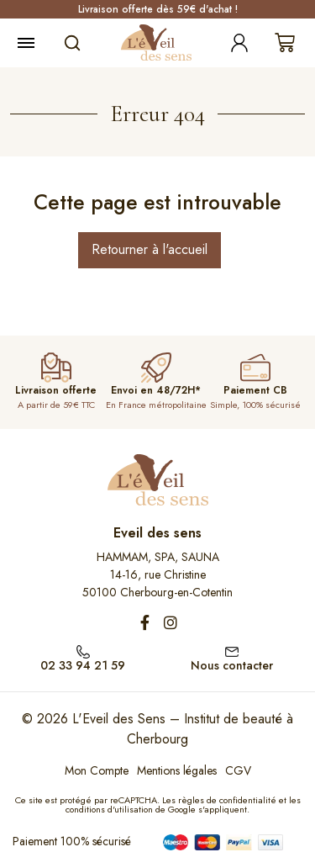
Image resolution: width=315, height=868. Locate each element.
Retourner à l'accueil (150, 249)
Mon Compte (97, 770)
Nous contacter (232, 665)
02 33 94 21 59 (83, 665)
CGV (238, 770)
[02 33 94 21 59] (83, 650)
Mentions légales (177, 770)
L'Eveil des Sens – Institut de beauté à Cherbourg (183, 729)
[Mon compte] (239, 43)
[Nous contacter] (232, 650)
